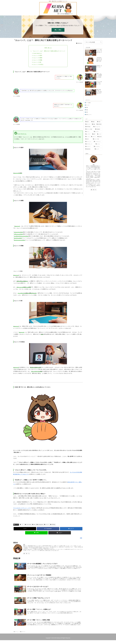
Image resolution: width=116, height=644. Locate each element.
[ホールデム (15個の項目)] (98, 147)
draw (34, 526)
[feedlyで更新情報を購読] (27, 554)
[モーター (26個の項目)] (98, 132)
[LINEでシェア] (36, 534)
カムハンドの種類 (37, 58)
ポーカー (16, 526)
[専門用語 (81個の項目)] (89, 127)
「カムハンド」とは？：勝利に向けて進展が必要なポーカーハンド (49, 51)
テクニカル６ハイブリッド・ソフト (22, 509)
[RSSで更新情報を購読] (29, 554)
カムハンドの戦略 (37, 61)
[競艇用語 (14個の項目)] (89, 149)
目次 (46, 48)
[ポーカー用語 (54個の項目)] (90, 129)
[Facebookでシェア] (48, 530)
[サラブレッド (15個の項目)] (90, 144)
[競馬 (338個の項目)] (88, 122)
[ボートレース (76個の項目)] (98, 127)
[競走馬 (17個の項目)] (100, 137)
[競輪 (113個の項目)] (94, 124)
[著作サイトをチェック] (24, 554)
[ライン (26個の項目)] (89, 132)
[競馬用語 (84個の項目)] (99, 124)
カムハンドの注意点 (38, 66)
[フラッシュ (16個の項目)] (89, 142)
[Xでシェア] (25, 530)
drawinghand (40, 526)
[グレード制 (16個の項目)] (97, 139)
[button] (60, 534)
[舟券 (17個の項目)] (88, 139)
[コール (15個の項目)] (99, 144)
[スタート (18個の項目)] (94, 137)
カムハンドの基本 (37, 56)
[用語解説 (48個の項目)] (98, 129)
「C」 (22, 526)
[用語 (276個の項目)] (99, 122)
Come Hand (28, 526)
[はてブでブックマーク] (71, 530)
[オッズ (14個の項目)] (98, 149)
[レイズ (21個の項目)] (88, 137)
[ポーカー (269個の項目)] (88, 124)
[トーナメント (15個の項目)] (98, 142)
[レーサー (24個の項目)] (88, 134)
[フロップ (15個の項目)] (89, 147)
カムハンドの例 (36, 63)
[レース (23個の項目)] (99, 134)
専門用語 (53, 526)
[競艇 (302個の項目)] (94, 122)
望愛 (24, 546)
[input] (94, 42)
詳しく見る (58, 30)
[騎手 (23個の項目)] (94, 134)
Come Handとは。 (37, 54)
